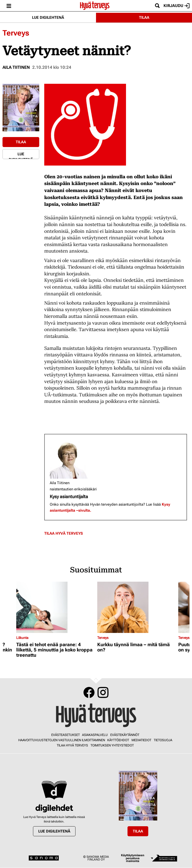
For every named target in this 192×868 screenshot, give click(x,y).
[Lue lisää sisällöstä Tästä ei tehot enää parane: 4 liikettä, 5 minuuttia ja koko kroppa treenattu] (55, 607)
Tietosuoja (163, 740)
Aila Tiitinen (16, 67)
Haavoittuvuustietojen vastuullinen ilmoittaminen (62, 740)
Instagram (103, 692)
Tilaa (144, 18)
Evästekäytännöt (125, 735)
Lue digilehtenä (48, 18)
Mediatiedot (141, 740)
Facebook (89, 692)
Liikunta (22, 638)
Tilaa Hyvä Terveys (63, 533)
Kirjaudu (176, 6)
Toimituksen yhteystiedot (112, 745)
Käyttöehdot (118, 740)
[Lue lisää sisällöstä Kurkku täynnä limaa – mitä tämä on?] (136, 607)
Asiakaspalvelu (95, 735)
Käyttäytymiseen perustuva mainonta (133, 858)
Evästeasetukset (65, 735)
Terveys (16, 33)
